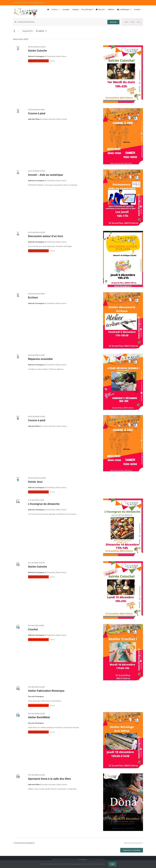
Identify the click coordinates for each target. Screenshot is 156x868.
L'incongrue (82, 859)
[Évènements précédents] (14, 31)
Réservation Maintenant (38, 61)
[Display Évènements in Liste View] (126, 22)
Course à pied (37, 113)
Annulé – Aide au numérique (46, 175)
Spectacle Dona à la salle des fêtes (50, 779)
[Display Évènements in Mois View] (133, 22)
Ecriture (33, 297)
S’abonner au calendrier (132, 850)
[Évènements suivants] (18, 31)
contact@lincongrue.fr (37, 3)
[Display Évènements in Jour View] (139, 22)
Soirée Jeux (35, 482)
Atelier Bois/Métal (39, 717)
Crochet (33, 629)
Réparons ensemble (40, 359)
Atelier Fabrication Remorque (46, 691)
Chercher (113, 22)
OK (112, 864)
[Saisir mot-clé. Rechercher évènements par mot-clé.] (61, 22)
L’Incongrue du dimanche (44, 504)
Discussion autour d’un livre (46, 236)
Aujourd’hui (28, 31)
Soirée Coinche (38, 51)
